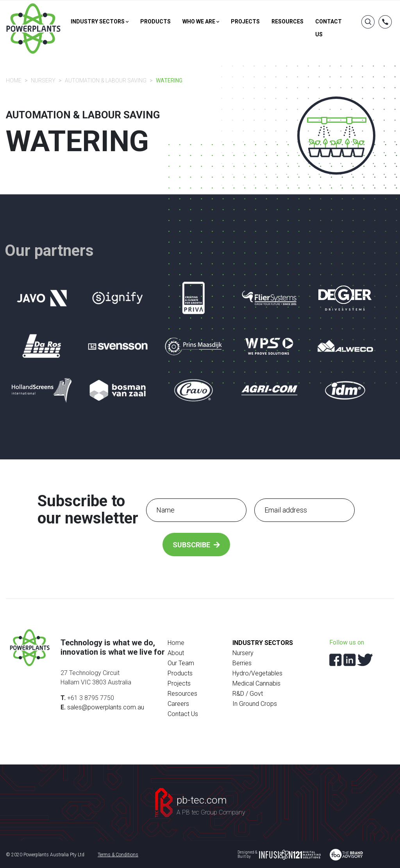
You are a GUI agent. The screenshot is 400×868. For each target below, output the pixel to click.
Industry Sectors (263, 643)
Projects (245, 21)
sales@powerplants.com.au (106, 707)
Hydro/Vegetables (257, 673)
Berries (242, 663)
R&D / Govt (248, 694)
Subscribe (196, 545)
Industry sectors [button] (100, 21)
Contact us (329, 28)
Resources (287, 21)
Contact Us (183, 714)
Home (14, 80)
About (176, 653)
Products (155, 21)
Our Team (181, 663)
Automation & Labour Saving (106, 80)
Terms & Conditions (118, 855)
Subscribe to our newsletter (88, 510)
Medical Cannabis (256, 683)
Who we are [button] (201, 21)
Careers (178, 704)
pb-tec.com (202, 800)
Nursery (43, 80)
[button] (385, 24)
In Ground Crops (255, 704)
